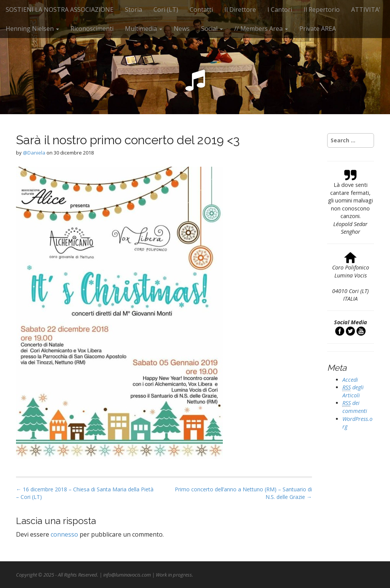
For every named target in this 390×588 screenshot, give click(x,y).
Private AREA (318, 29)
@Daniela (34, 153)
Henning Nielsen (32, 29)
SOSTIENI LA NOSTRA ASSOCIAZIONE (60, 10)
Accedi (350, 380)
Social (212, 29)
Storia (133, 10)
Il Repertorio (322, 10)
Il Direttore (240, 10)
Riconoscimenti (92, 29)
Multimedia (144, 29)
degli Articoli (353, 391)
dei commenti (355, 407)
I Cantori (280, 10)
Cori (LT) (166, 10)
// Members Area (261, 29)
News (182, 29)
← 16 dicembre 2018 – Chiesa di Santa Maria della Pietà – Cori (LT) (85, 493)
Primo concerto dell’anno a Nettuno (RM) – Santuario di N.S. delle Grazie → (243, 493)
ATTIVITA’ (366, 10)
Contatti (201, 10)
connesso (64, 534)
